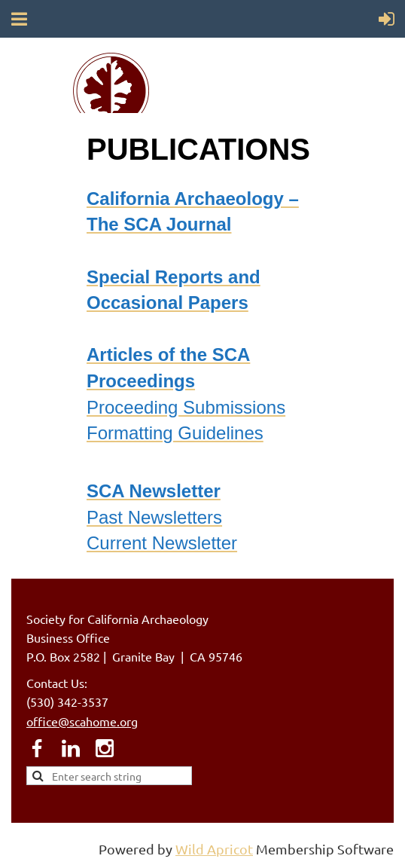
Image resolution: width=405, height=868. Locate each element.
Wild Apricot (214, 849)
